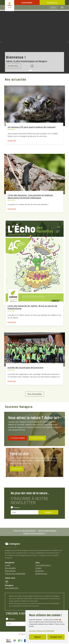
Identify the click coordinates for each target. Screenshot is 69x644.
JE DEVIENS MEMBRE (18, 438)
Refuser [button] (38, 637)
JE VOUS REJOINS (37, 438)
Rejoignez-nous (52, 3)
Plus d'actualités (35, 394)
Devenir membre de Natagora (47, 531)
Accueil (8, 565)
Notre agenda (10, 571)
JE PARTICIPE (17, 469)
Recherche (40, 571)
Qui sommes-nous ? (43, 565)
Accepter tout (56, 637)
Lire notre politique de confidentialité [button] (42, 631)
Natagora (17, 507)
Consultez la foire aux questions (34, 533)
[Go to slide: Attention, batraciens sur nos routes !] (39, 70)
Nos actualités (10, 568)
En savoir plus (12, 141)
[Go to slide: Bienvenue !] (31, 70)
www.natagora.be (12, 588)
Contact (53, 7)
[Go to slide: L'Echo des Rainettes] (35, 70)
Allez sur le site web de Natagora (25, 531)
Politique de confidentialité (15, 573)
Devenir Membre (27, 3)
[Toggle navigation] (62, 7)
